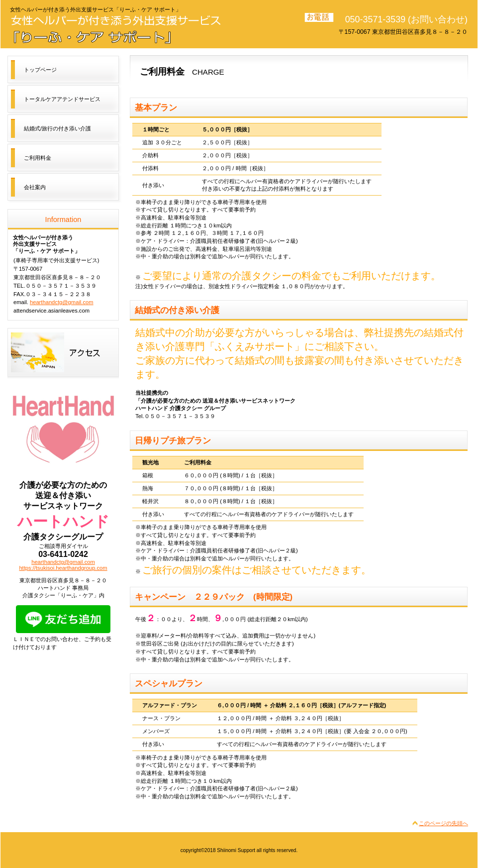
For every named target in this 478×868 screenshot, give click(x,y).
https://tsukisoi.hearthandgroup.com (63, 568)
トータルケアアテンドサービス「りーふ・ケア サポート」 (119, 28)
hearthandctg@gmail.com (62, 302)
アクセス (63, 353)
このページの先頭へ (443, 823)
